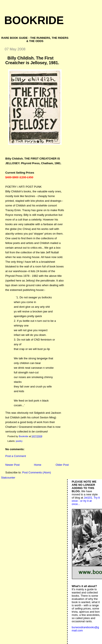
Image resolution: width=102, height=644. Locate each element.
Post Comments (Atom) (37, 472)
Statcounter (8, 478)
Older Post (62, 465)
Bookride (34, 20)
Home (38, 465)
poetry (19, 441)
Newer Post (12, 465)
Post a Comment (16, 456)
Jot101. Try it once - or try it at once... (86, 501)
